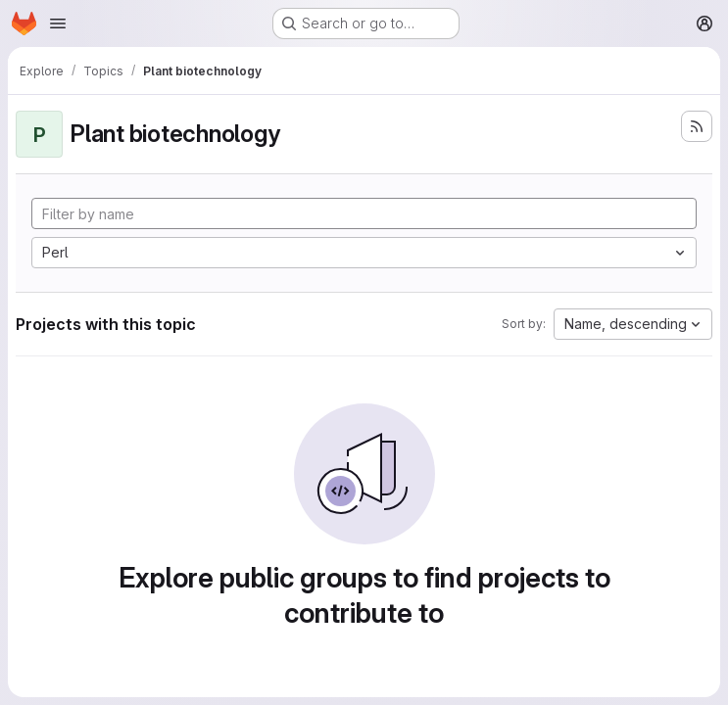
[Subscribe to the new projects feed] (697, 126)
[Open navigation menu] (58, 23)
